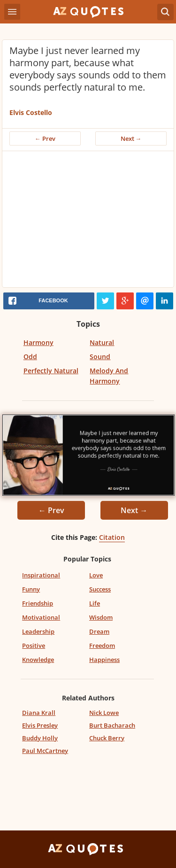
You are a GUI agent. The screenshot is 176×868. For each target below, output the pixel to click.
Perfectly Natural (51, 371)
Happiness (104, 660)
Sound (100, 357)
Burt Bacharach (112, 725)
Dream (99, 631)
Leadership (38, 631)
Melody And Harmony (109, 376)
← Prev (45, 138)
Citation (112, 537)
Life (95, 603)
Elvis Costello (31, 112)
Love (96, 575)
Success (100, 589)
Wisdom (101, 617)
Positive (34, 645)
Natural (102, 342)
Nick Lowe (104, 713)
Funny (31, 589)
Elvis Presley (40, 725)
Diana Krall (39, 713)
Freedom (102, 645)
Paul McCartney (45, 751)
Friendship (38, 603)
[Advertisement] (88, 222)
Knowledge (38, 660)
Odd (30, 357)
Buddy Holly (40, 738)
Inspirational (41, 575)
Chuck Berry (107, 738)
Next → (131, 138)
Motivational (41, 617)
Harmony (38, 342)
